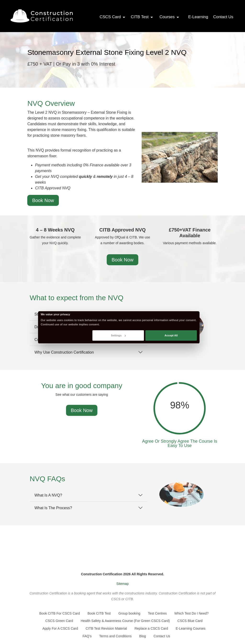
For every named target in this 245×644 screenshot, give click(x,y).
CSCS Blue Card (190, 621)
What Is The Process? (53, 508)
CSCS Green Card (59, 621)
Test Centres (157, 613)
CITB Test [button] (142, 17)
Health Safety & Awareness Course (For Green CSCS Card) (125, 621)
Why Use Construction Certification (64, 352)
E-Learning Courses (191, 628)
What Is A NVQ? (48, 495)
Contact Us (223, 17)
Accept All (171, 335)
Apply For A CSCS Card (60, 628)
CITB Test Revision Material (106, 628)
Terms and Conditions (115, 636)
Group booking (129, 613)
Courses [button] (170, 17)
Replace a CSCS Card (151, 628)
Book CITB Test (99, 613)
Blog (143, 636)
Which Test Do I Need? (192, 613)
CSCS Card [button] (113, 17)
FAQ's (87, 636)
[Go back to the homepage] (42, 16)
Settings (118, 335)
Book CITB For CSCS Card (60, 613)
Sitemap (122, 584)
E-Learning (198, 17)
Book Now (43, 200)
